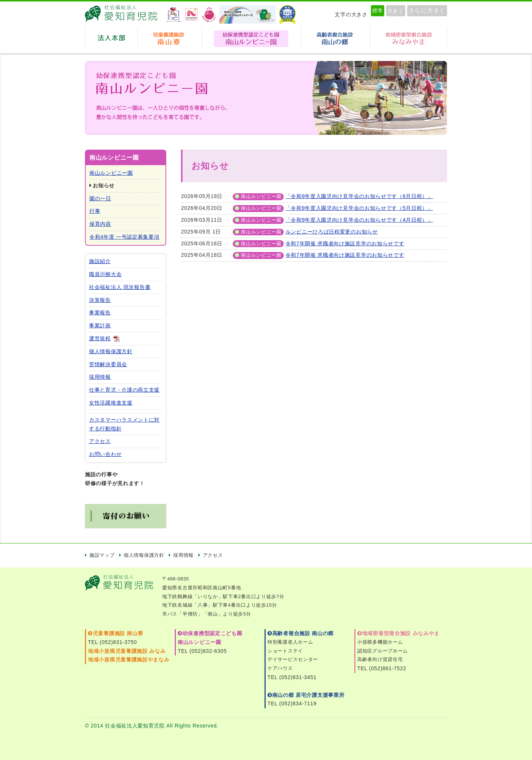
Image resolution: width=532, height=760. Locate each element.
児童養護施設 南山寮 (170, 38)
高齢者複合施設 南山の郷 (301, 633)
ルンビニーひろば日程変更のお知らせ (332, 232)
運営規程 (100, 338)
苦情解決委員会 (108, 364)
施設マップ (102, 555)
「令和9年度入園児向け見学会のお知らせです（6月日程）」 (359, 196)
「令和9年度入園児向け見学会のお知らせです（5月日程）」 (359, 208)
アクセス (100, 441)
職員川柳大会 (105, 274)
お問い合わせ (105, 454)
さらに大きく (427, 11)
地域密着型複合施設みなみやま (409, 38)
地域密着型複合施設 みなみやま (398, 633)
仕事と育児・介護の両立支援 (124, 390)
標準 (377, 11)
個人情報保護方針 (111, 351)
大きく (396, 11)
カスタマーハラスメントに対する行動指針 (124, 424)
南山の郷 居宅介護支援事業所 (306, 695)
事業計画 (100, 326)
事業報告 (100, 313)
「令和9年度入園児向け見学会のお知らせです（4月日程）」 (359, 220)
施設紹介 (100, 261)
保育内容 (100, 224)
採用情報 (100, 377)
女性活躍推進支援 (111, 403)
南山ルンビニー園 (111, 173)
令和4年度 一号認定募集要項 (124, 237)
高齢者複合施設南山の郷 (336, 38)
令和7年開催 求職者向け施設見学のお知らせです (345, 243)
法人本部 (111, 38)
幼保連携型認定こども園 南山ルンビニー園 (252, 38)
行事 (95, 211)
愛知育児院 (124, 14)
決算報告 (100, 300)
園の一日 (100, 198)
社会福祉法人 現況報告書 (120, 287)
